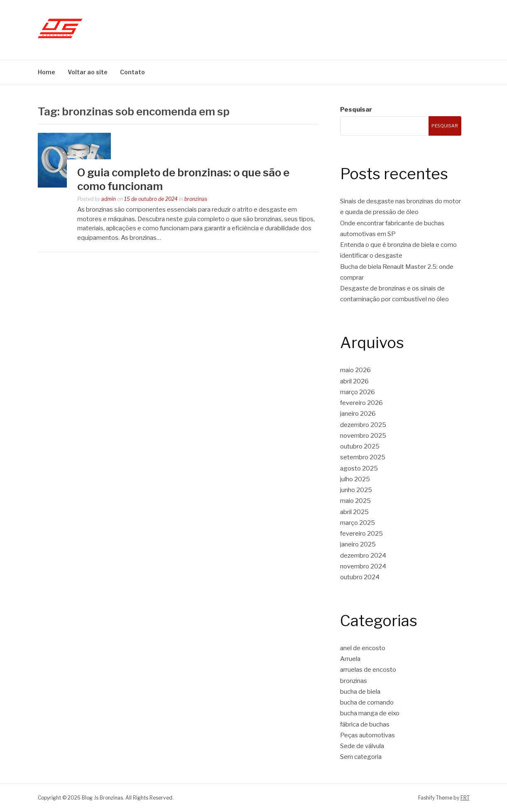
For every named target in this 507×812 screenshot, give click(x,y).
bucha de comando (367, 702)
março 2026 (358, 392)
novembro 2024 (363, 566)
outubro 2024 (360, 577)
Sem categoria (361, 757)
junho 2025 (356, 490)
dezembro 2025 (363, 425)
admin (109, 199)
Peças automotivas (367, 735)
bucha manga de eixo (370, 713)
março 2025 (358, 523)
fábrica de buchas (365, 724)
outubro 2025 (360, 446)
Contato (132, 72)
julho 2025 (355, 479)
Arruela (350, 659)
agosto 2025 (359, 468)
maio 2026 (355, 370)
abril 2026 (354, 381)
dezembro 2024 (363, 556)
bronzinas (196, 199)
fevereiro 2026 (361, 403)
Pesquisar (356, 110)
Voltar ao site (88, 72)
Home (47, 72)
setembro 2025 (363, 457)
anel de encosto (363, 648)
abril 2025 (354, 512)
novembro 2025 (363, 436)
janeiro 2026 (358, 414)
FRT (465, 798)
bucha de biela (360, 692)
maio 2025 (355, 501)
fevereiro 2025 (361, 534)
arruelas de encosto (368, 670)
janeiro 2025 (358, 544)
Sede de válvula (362, 746)
